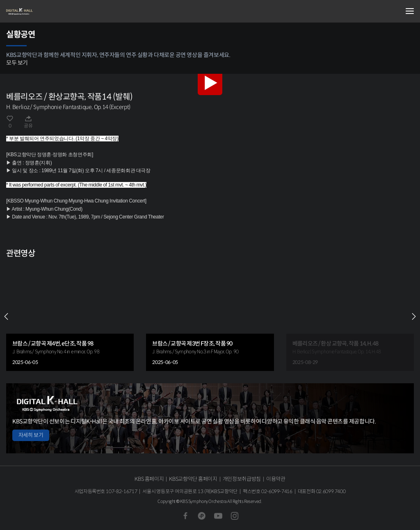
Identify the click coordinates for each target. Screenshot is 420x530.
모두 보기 (17, 63)
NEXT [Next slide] (414, 316)
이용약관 (276, 479)
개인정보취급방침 (242, 479)
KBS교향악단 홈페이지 (193, 479)
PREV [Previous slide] (6, 316)
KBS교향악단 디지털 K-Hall (47, 11)
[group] (70, 317)
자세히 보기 (31, 435)
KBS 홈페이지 (149, 479)
